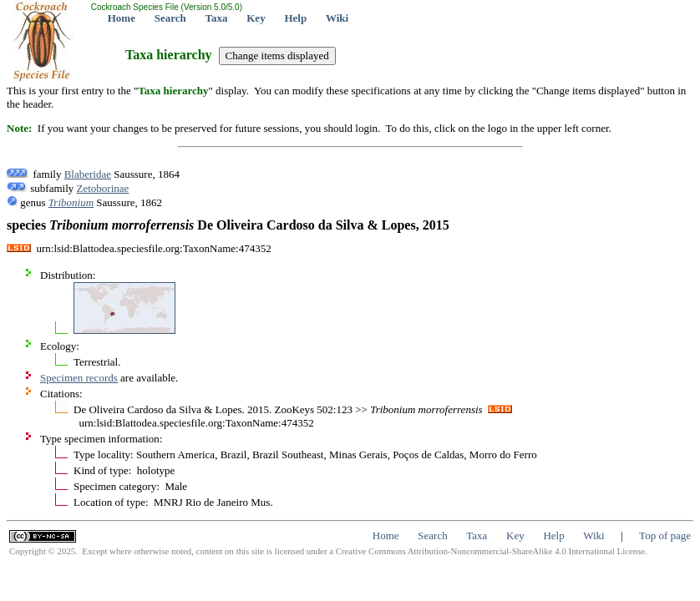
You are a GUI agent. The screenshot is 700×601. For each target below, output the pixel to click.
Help (295, 18)
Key (256, 18)
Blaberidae (88, 174)
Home (122, 18)
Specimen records (79, 378)
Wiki (337, 18)
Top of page (665, 535)
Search (170, 18)
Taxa (217, 18)
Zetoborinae (103, 188)
